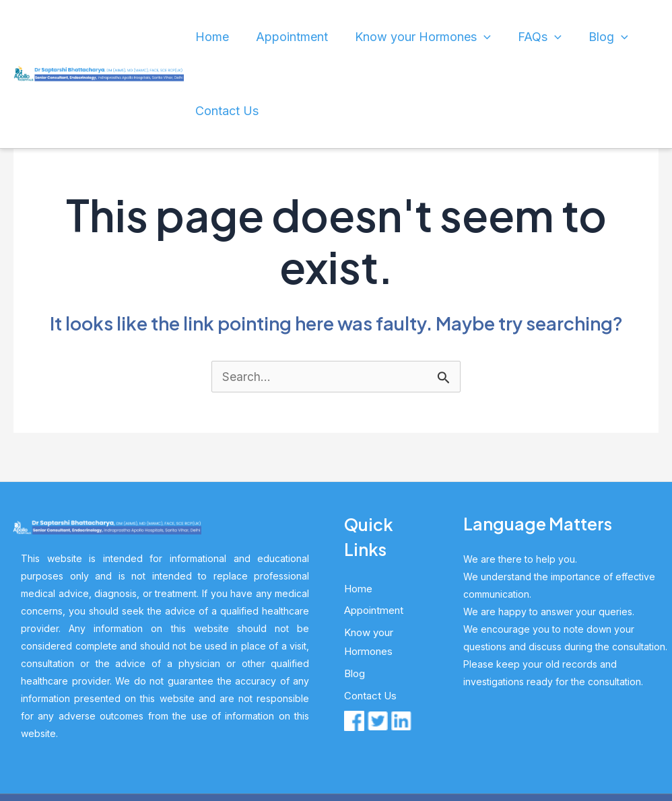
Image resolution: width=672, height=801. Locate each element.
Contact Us (623, 37)
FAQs (512, 37)
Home (241, 37)
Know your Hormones (414, 37)
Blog (563, 37)
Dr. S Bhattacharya (283, 742)
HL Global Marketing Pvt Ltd (451, 742)
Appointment (303, 37)
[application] (471, 37)
